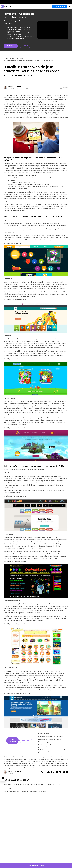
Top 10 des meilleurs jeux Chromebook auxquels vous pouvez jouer (25, 792)
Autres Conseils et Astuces (18, 58)
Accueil (6, 58)
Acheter (25, 46)
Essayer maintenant (14, 741)
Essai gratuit (11, 46)
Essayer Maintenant (60, 6)
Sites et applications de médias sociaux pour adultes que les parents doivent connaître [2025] (33, 788)
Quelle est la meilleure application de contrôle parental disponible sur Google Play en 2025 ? (32, 784)
